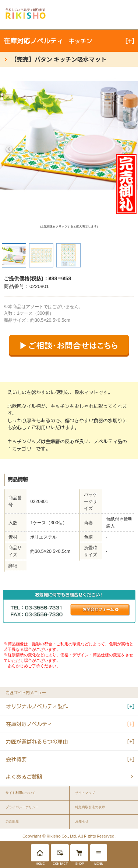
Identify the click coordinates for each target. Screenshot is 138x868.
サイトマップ (85, 793)
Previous (9, 149)
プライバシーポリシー (22, 807)
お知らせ (82, 821)
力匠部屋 (12, 821)
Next (129, 149)
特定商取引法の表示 (90, 807)
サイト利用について (20, 793)
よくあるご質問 (24, 777)
